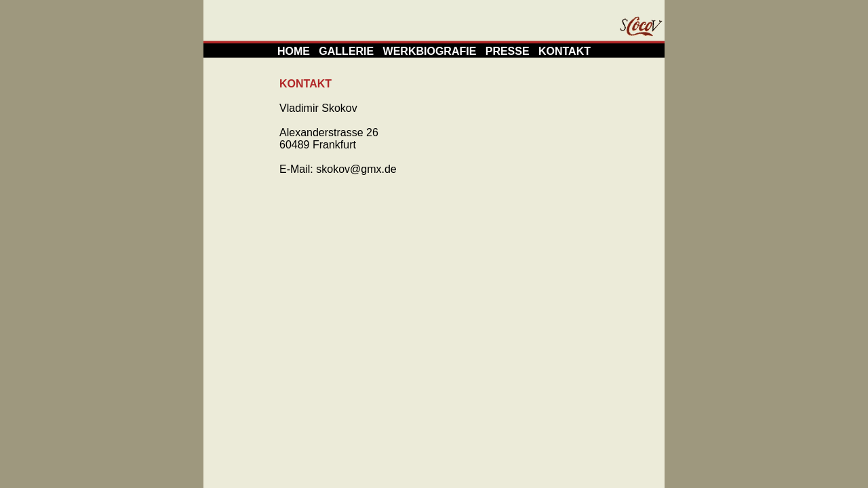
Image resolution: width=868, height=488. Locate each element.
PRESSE (508, 51)
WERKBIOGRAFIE (430, 51)
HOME (294, 51)
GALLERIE (346, 51)
